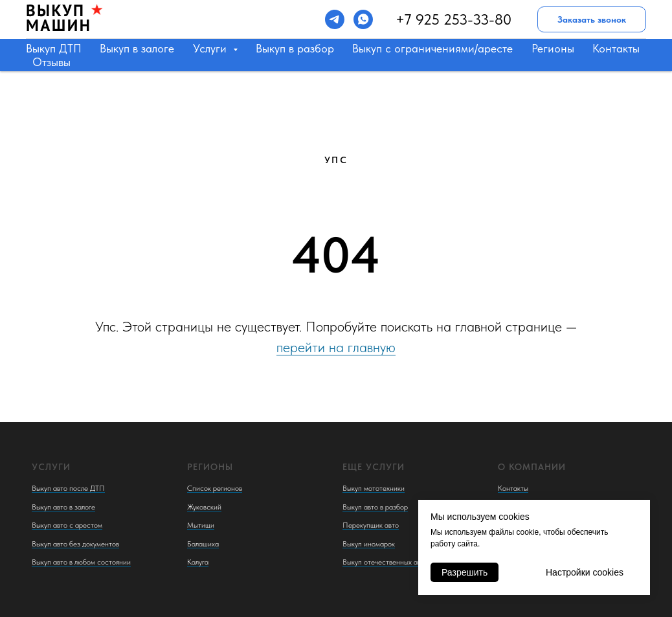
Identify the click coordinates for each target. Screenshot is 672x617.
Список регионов (215, 488)
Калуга (198, 562)
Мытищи (201, 525)
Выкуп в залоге (137, 48)
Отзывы (51, 62)
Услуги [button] (211, 48)
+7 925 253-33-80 (454, 19)
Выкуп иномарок (369, 544)
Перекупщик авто (371, 525)
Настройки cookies (585, 572)
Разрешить (465, 572)
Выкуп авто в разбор (375, 507)
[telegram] (335, 19)
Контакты (616, 48)
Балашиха (203, 544)
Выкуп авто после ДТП (68, 488)
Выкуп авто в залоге (63, 507)
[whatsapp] (363, 19)
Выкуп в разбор (295, 48)
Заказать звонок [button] (592, 19)
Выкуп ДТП (54, 48)
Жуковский (204, 507)
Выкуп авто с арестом (67, 525)
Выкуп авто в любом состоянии (81, 562)
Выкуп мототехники (374, 488)
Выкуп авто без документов (75, 544)
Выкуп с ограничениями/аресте (432, 48)
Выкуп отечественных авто (385, 562)
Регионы (553, 48)
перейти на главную (336, 347)
